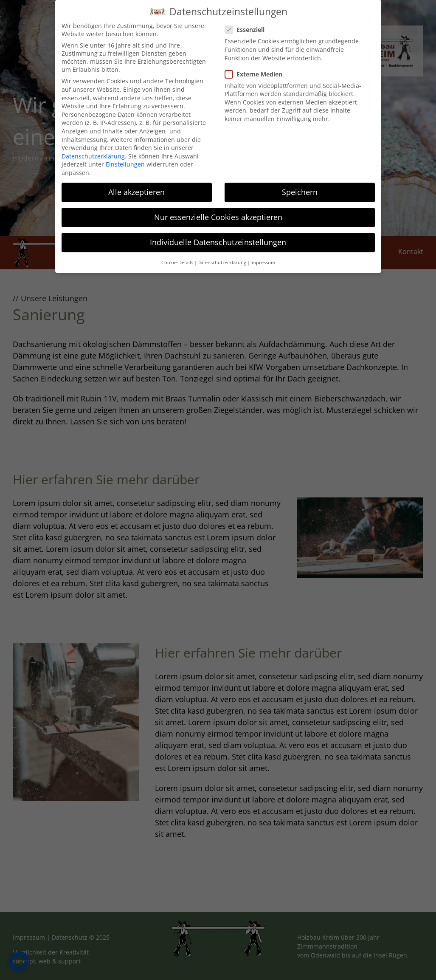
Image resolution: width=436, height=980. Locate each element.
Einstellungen (125, 161)
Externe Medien (257, 70)
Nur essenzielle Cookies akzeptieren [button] (218, 214)
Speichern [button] (300, 188)
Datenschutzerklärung (93, 152)
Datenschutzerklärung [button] (222, 259)
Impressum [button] (263, 259)
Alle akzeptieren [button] (136, 188)
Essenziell (248, 26)
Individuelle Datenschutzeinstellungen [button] (218, 239)
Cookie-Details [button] (177, 259)
